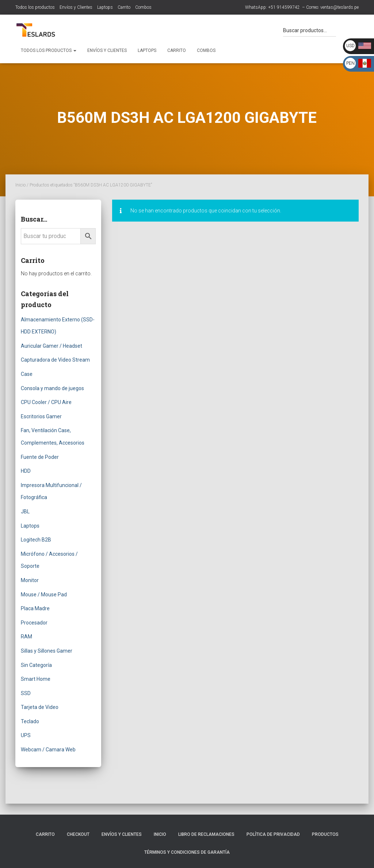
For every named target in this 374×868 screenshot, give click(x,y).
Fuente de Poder (40, 457)
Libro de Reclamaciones (206, 834)
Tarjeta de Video (40, 707)
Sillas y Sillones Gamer (47, 651)
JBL (25, 512)
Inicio (20, 185)
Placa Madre (35, 608)
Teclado (30, 721)
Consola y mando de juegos (52, 388)
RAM (26, 637)
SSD (26, 693)
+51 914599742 (284, 7)
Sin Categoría (36, 665)
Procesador (34, 623)
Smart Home (36, 679)
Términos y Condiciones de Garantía (187, 852)
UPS (26, 735)
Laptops (105, 7)
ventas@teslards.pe (339, 7)
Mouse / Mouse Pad (44, 595)
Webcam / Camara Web (48, 750)
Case (27, 374)
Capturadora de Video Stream (55, 360)
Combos (143, 7)
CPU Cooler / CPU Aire (46, 402)
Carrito (124, 7)
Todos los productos (35, 7)
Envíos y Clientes (76, 7)
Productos (325, 834)
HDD (26, 471)
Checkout (78, 834)
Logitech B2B (36, 540)
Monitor (30, 580)
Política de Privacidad (273, 834)
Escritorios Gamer (41, 416)
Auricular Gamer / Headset (51, 346)
